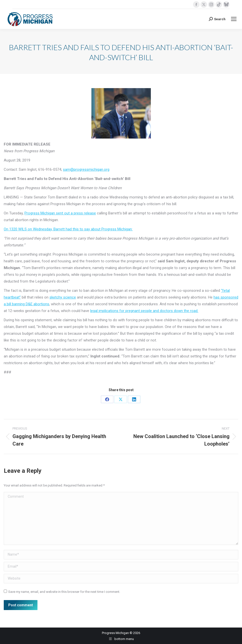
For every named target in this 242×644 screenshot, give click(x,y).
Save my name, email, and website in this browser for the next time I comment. (64, 592)
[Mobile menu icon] (234, 19)
